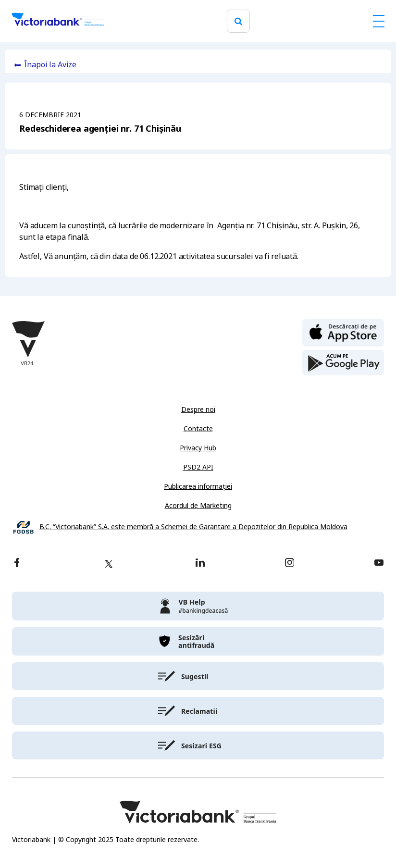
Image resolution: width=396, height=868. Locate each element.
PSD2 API (198, 467)
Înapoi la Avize (50, 65)
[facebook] (17, 564)
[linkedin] (200, 564)
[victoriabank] (198, 606)
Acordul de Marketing (198, 506)
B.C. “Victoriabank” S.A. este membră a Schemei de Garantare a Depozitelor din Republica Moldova (193, 527)
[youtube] (379, 564)
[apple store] (343, 332)
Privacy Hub (198, 448)
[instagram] (289, 564)
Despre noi (198, 409)
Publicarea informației (198, 486)
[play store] (343, 363)
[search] (238, 21)
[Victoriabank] (58, 21)
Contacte (198, 429)
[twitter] (109, 564)
